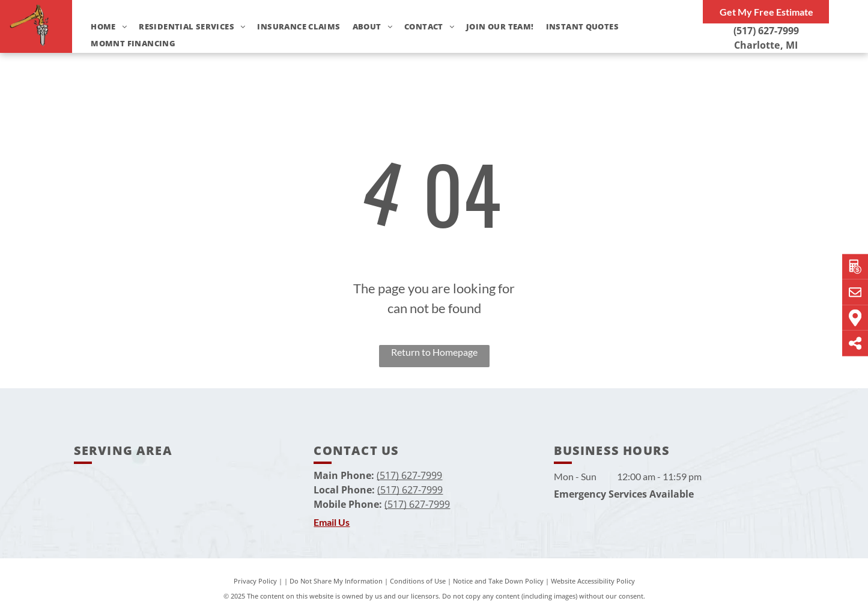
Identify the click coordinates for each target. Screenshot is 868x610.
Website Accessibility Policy (593, 581)
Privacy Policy (255, 581)
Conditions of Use (418, 581)
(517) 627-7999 (766, 31)
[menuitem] (103, 27)
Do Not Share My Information (336, 581)
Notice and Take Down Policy (498, 581)
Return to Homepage (434, 352)
